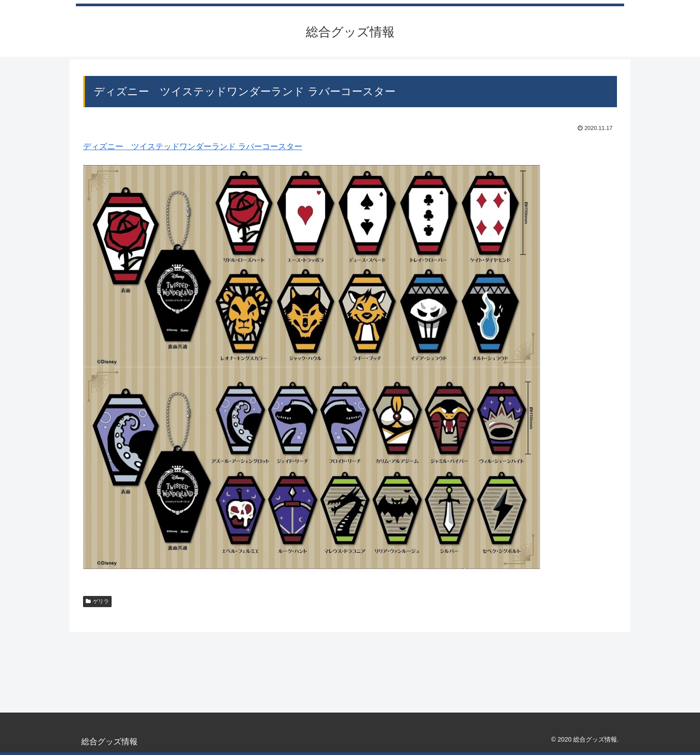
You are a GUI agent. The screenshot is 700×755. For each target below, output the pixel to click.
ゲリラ (97, 601)
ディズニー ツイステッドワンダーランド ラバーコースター (193, 147)
